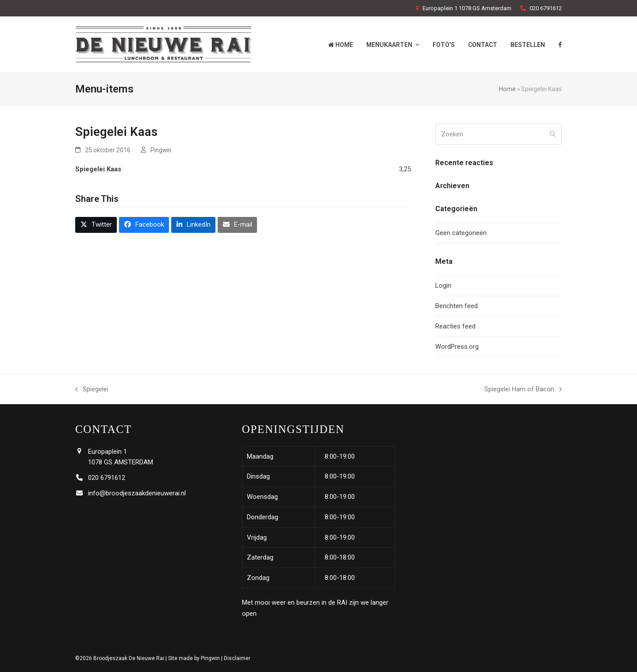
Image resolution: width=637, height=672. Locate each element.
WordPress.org (457, 347)
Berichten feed (457, 306)
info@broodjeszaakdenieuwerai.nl (137, 493)
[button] (96, 225)
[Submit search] (553, 134)
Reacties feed (455, 326)
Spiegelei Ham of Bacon (523, 390)
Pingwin (161, 150)
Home (507, 89)
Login (443, 286)
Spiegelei (92, 390)
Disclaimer (237, 658)
